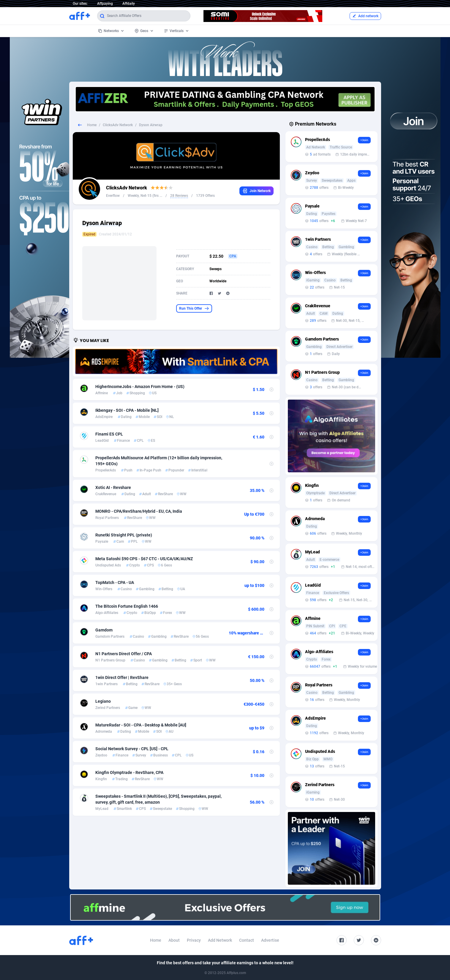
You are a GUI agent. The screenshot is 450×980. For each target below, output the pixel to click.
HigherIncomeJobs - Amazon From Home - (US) (140, 387)
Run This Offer (194, 308)
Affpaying (105, 4)
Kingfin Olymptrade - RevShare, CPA (129, 772)
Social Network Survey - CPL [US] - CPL (132, 749)
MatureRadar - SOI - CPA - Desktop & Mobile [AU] (141, 725)
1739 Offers (205, 196)
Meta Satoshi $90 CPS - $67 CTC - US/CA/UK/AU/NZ (144, 559)
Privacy (194, 940)
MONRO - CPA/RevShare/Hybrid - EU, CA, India (139, 511)
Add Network (220, 940)
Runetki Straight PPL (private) (124, 535)
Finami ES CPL (109, 434)
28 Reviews (179, 196)
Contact (247, 940)
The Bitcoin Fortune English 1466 (127, 606)
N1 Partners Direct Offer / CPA (124, 654)
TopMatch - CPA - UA (115, 582)
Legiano (103, 701)
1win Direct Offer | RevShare (122, 677)
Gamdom (104, 630)
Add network (365, 16)
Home (92, 125)
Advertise (270, 940)
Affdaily (129, 4)
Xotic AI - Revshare (113, 487)
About (174, 940)
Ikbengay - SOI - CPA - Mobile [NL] (127, 410)
